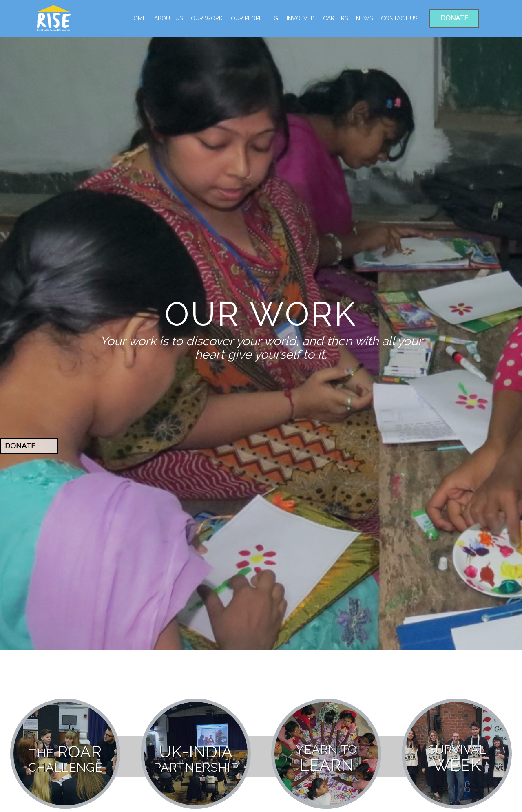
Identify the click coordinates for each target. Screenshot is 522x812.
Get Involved (294, 18)
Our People (248, 18)
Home (138, 18)
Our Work (207, 18)
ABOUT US (168, 18)
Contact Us (399, 18)
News (364, 18)
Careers (335, 18)
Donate (454, 18)
